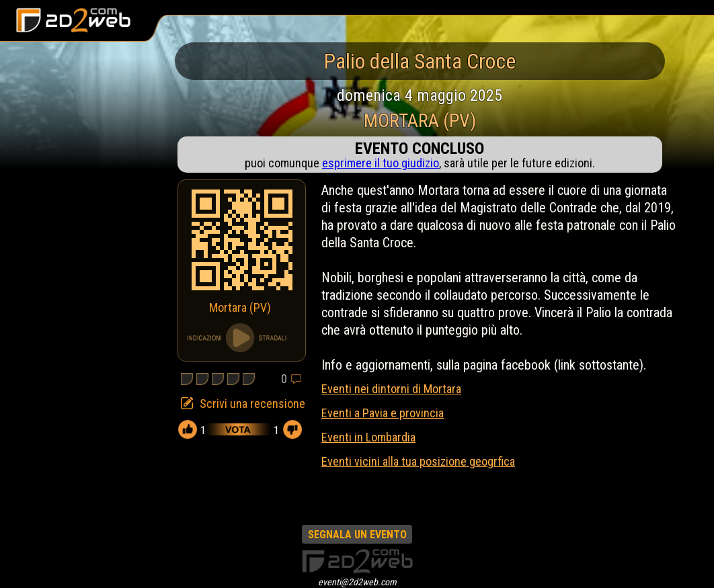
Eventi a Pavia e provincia (383, 413)
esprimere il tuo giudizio (381, 163)
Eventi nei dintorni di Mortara (391, 389)
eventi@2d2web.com (357, 582)
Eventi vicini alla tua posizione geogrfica (418, 461)
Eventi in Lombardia (368, 437)
